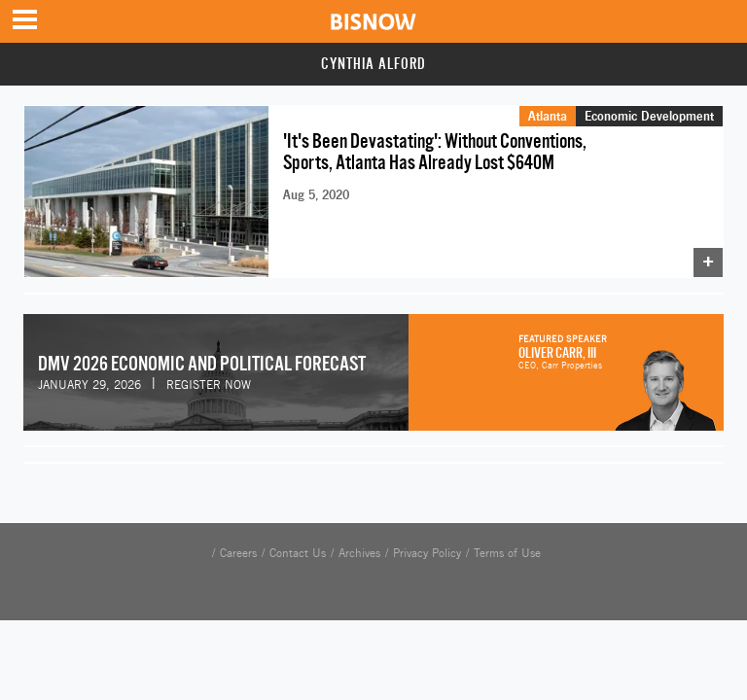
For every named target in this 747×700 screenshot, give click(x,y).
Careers (238, 553)
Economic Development (649, 116)
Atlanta (548, 116)
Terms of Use (507, 553)
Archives (359, 553)
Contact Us (298, 553)
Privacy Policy (427, 553)
